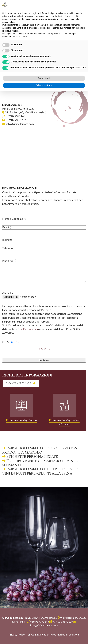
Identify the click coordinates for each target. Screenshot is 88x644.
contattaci (21, 384)
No (17, 342)
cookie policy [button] (8, 22)
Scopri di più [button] (44, 78)
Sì (8, 342)
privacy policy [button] (9, 16)
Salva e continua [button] (44, 85)
